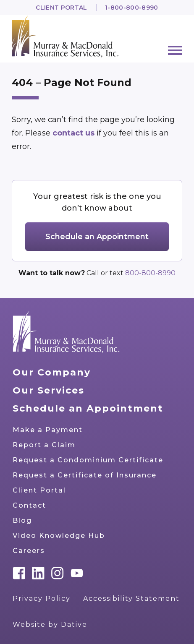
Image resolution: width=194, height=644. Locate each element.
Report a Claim (44, 445)
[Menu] (175, 50)
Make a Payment (48, 430)
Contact (29, 505)
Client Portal (62, 8)
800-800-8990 (150, 273)
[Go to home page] (66, 332)
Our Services (48, 390)
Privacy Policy (42, 598)
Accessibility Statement (131, 598)
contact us (75, 133)
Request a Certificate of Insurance (85, 475)
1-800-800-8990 (132, 8)
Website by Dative (50, 624)
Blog (22, 520)
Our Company (52, 372)
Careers (29, 551)
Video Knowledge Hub (59, 536)
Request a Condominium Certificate (88, 460)
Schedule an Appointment (97, 237)
